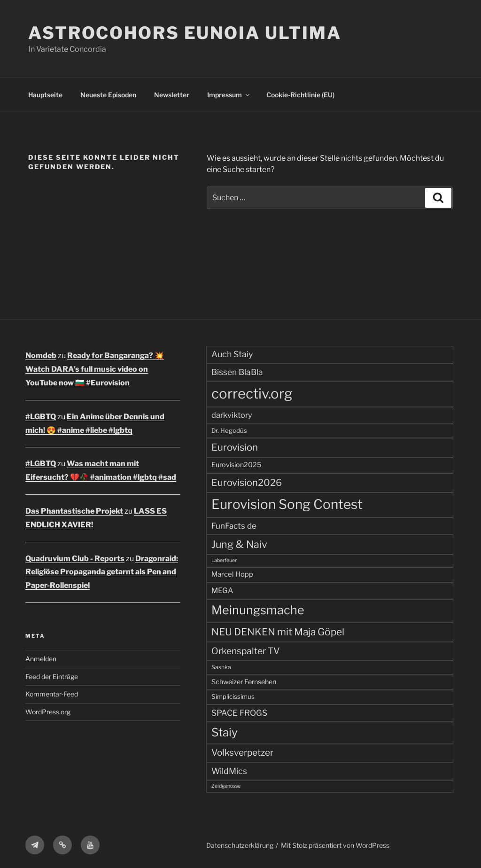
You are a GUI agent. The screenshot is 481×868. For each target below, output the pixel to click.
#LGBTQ (41, 417)
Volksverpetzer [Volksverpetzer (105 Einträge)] (242, 753)
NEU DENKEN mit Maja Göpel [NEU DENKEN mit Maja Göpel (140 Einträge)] (278, 632)
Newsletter (172, 95)
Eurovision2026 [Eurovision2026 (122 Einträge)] (247, 483)
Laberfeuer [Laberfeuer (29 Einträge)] (224, 560)
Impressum (229, 95)
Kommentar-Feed (52, 694)
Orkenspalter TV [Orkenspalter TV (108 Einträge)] (246, 651)
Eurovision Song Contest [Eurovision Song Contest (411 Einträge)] (287, 504)
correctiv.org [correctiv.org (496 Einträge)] (252, 394)
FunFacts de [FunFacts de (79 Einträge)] (234, 526)
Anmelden (41, 659)
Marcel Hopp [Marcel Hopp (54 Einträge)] (232, 574)
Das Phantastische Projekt (74, 511)
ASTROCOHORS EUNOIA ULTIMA (185, 33)
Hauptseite (45, 95)
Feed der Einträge (52, 676)
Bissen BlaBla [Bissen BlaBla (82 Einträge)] (237, 372)
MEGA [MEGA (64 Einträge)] (222, 590)
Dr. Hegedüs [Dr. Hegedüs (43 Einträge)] (229, 430)
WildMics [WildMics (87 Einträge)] (229, 771)
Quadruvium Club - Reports (75, 559)
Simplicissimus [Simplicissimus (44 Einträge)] (233, 696)
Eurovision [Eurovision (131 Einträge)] (235, 447)
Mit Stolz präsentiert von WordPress (335, 845)
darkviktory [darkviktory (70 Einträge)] (232, 415)
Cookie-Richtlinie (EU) (300, 95)
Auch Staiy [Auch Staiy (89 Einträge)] (232, 354)
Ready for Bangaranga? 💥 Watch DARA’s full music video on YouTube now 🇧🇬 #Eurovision (95, 369)
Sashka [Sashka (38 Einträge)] (221, 667)
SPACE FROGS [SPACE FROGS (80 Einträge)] (239, 713)
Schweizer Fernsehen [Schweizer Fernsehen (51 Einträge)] (244, 682)
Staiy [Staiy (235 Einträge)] (225, 732)
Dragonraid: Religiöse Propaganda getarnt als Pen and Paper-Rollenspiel (102, 572)
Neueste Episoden (108, 95)
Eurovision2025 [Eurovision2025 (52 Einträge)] (236, 465)
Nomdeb (41, 356)
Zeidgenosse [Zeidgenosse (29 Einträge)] (226, 786)
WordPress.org (48, 712)
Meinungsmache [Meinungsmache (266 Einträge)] (258, 610)
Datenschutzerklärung (240, 845)
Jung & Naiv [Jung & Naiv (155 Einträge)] (239, 544)
